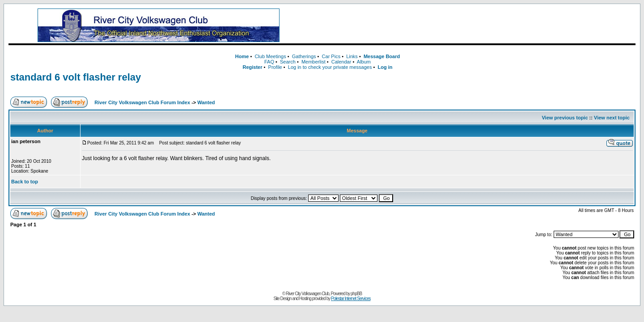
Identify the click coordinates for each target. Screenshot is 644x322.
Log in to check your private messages (330, 67)
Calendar (341, 62)
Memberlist (314, 62)
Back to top (25, 182)
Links (352, 56)
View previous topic (565, 118)
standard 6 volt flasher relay (76, 77)
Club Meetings (270, 56)
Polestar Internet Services (351, 299)
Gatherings (304, 56)
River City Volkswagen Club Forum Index (142, 102)
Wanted (206, 102)
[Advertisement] (472, 25)
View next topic (612, 118)
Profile (275, 67)
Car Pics (331, 56)
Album (364, 62)
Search (288, 62)
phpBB (356, 294)
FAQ (269, 62)
